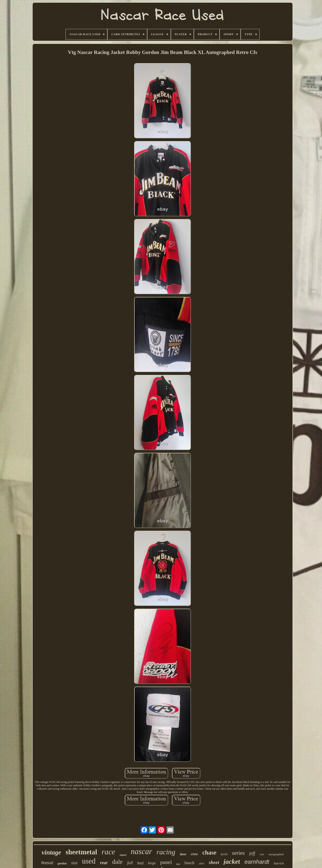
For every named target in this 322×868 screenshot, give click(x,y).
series (238, 853)
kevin (224, 854)
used (89, 861)
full (130, 863)
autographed (276, 854)
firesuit (47, 863)
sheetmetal (81, 852)
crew (194, 854)
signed (123, 855)
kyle (178, 864)
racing (166, 852)
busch (189, 863)
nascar (141, 852)
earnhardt (257, 862)
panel (166, 862)
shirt (202, 863)
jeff (252, 853)
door (183, 854)
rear (104, 863)
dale (118, 862)
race (108, 852)
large (152, 863)
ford (140, 863)
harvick (279, 863)
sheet (214, 862)
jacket (232, 861)
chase (209, 853)
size (74, 863)
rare (262, 854)
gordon (62, 863)
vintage (51, 852)
